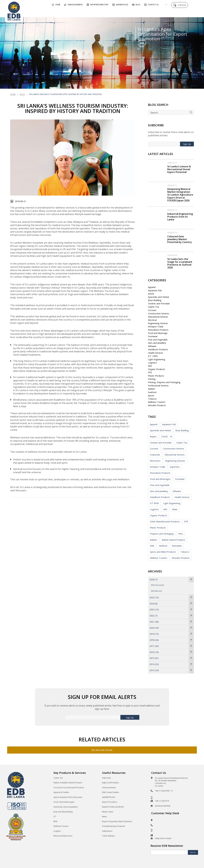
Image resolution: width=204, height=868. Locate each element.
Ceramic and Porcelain (159, 304)
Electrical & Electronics (63, 836)
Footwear (153, 336)
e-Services (183, 5)
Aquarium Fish (155, 290)
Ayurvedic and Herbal (158, 297)
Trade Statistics (108, 836)
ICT (55, 817)
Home (13, 94)
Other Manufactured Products (165, 522)
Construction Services (159, 313)
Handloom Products (158, 349)
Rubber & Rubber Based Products (68, 783)
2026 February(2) (157, 585)
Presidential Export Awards (113, 826)
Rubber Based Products (173, 540)
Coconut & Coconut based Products (69, 788)
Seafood (152, 392)
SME (152, 546)
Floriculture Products (158, 330)
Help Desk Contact (163, 838)
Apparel (152, 287)
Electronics (155, 461)
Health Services (155, 353)
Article (151, 294)
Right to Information (110, 783)
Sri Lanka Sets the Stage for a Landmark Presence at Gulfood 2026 (180, 263)
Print (181, 534)
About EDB (172, 12)
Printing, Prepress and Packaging (164, 382)
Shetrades (177, 546)
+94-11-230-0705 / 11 (164, 791)
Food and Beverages (160, 479)
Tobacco (152, 399)
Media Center (108, 812)
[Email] (169, 852)
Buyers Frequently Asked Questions (117, 821)
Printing (152, 379)
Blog (22, 94)
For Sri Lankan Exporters (144, 12)
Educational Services (158, 317)
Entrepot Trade (156, 327)
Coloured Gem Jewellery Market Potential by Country (180, 239)
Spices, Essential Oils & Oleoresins (68, 797)
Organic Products (157, 369)
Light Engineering (157, 359)
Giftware (152, 346)
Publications (107, 831)
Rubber (152, 389)
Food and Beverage (158, 333)
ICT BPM (154, 503)
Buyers (153, 437)
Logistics (152, 363)
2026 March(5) (156, 591)
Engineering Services (158, 323)
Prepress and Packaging (162, 534)
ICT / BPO (153, 356)
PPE (150, 372)
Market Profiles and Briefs (113, 807)
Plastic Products (156, 376)
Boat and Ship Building (63, 812)
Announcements (109, 788)
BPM (55, 821)
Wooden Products (157, 405)
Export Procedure (110, 802)
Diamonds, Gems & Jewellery (66, 807)
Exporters (175, 467)
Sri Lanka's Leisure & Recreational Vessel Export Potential (179, 169)
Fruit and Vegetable (158, 340)
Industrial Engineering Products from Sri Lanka (180, 217)
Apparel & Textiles (61, 792)
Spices (151, 396)
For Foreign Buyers (111, 12)
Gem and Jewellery (157, 343)
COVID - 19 (167, 437)
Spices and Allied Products (163, 552)
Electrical (152, 320)
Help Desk (106, 778)
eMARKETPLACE (109, 797)
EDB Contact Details (110, 792)
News (175, 509)
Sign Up (187, 144)
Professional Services (158, 386)
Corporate (155, 455)
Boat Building (155, 300)
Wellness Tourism (157, 402)
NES (150, 366)
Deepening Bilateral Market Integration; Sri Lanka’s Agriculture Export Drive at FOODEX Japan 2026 (180, 195)
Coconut (152, 310)
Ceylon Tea (153, 307)
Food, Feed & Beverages (64, 802)
